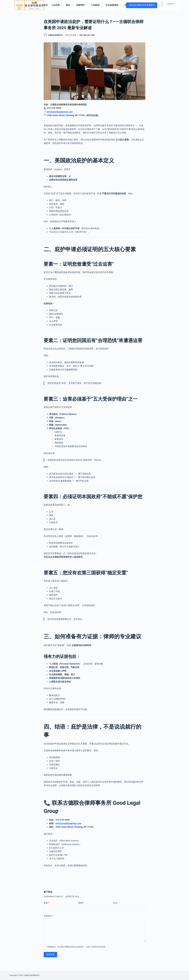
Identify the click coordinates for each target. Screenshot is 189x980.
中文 (162, 4)
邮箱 (81, 903)
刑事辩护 (82, 5)
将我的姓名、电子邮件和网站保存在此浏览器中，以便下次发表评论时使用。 (77, 947)
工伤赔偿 (97, 5)
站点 (115, 903)
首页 (46, 5)
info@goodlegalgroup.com (60, 112)
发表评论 (50, 954)
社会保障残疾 (114, 5)
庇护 (81, 35)
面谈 (93, 35)
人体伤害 (57, 5)
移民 (70, 5)
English (170, 4)
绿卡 (89, 35)
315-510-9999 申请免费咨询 (142, 5)
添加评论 (48, 916)
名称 (46, 903)
